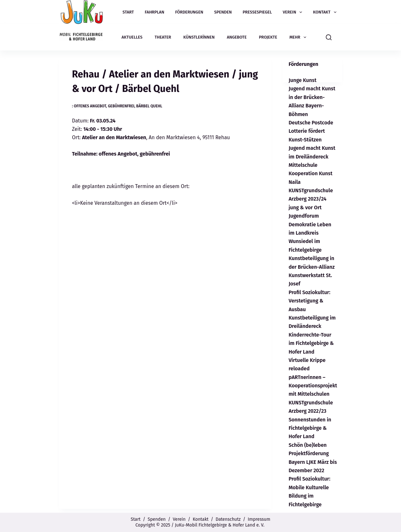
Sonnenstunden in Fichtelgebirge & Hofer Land (310, 428)
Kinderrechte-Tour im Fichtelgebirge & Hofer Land (311, 343)
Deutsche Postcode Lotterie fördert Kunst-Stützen (311, 131)
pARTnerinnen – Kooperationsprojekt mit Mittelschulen (313, 386)
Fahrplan (155, 12)
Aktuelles (132, 37)
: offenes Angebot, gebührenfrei (103, 106)
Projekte (268, 37)
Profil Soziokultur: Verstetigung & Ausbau (309, 301)
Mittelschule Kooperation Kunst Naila (310, 174)
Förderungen (189, 12)
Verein (294, 12)
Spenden (223, 12)
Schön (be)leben (307, 445)
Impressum (259, 519)
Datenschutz (228, 519)
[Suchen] (329, 37)
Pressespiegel (257, 12)
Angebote (237, 37)
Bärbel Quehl (149, 106)
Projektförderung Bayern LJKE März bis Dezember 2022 (313, 462)
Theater (163, 37)
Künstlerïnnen (199, 37)
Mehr (299, 37)
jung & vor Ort (305, 207)
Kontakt (326, 12)
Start (128, 12)
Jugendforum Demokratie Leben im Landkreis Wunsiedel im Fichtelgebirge (310, 233)
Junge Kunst (303, 80)
